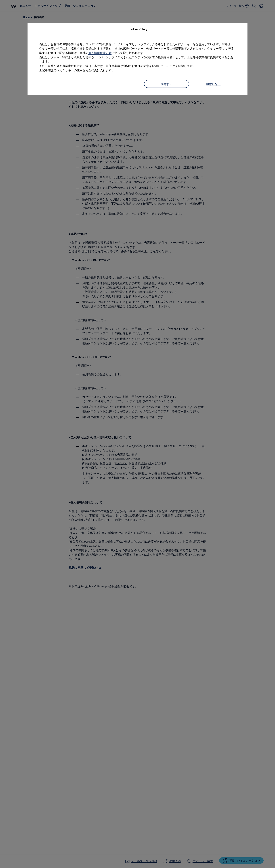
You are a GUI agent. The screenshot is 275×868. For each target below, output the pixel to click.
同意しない (213, 84)
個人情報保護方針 (100, 53)
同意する (167, 84)
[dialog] (137, 434)
